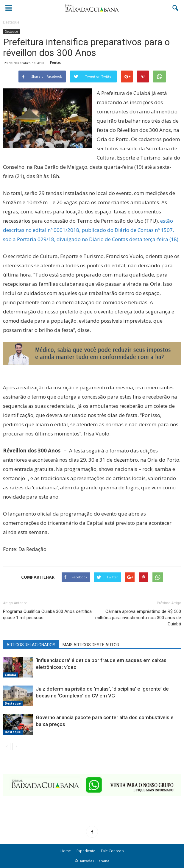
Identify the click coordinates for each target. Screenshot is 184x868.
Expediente (86, 851)
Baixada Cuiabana (94, 861)
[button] (176, 8)
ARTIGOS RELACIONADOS (31, 645)
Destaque (11, 32)
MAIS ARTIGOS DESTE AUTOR (91, 645)
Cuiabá (10, 675)
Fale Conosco (112, 851)
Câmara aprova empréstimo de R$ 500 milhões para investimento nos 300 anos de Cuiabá (138, 618)
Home (66, 851)
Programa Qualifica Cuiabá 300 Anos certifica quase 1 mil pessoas (47, 615)
